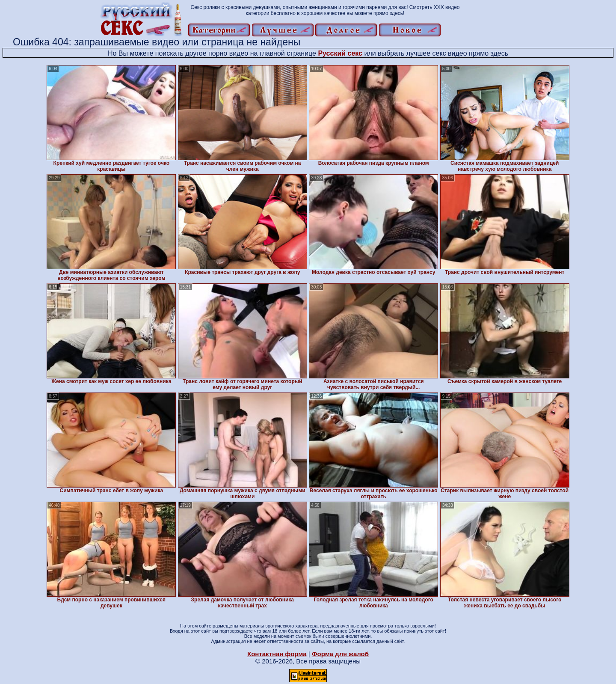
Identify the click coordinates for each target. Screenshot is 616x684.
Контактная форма (277, 654)
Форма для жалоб (340, 654)
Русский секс (340, 53)
